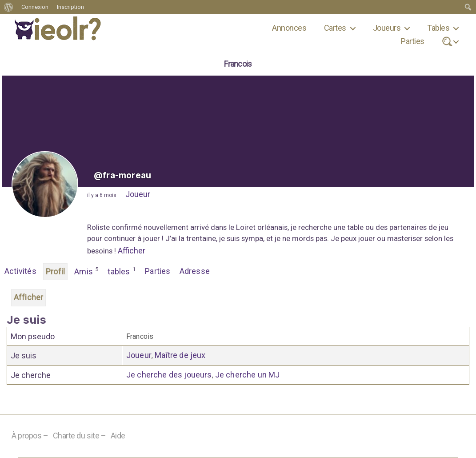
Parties (412, 41)
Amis (86, 271)
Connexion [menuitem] (35, 7)
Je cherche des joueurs (169, 375)
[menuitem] (9, 7)
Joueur (138, 194)
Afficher (132, 251)
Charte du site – (80, 436)
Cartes (335, 28)
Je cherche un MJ (248, 375)
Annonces (289, 28)
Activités (20, 271)
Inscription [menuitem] (70, 7)
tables (122, 271)
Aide (118, 436)
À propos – (30, 436)
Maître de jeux (180, 355)
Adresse (195, 271)
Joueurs (387, 28)
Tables (438, 28)
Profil (55, 271)
